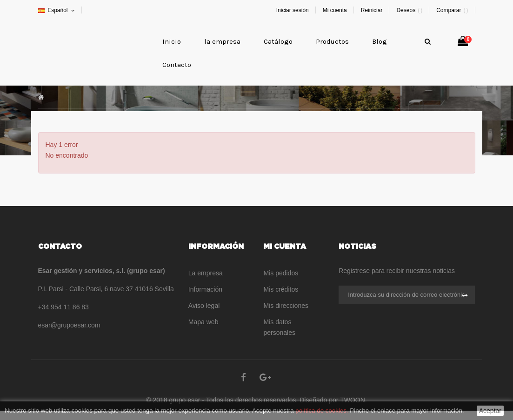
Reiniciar (372, 10)
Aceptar (490, 411)
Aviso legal (204, 306)
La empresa (206, 273)
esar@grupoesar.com (69, 325)
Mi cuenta (335, 10)
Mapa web (203, 322)
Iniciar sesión (293, 10)
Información (205, 289)
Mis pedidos (281, 273)
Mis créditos (281, 289)
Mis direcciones (286, 306)
